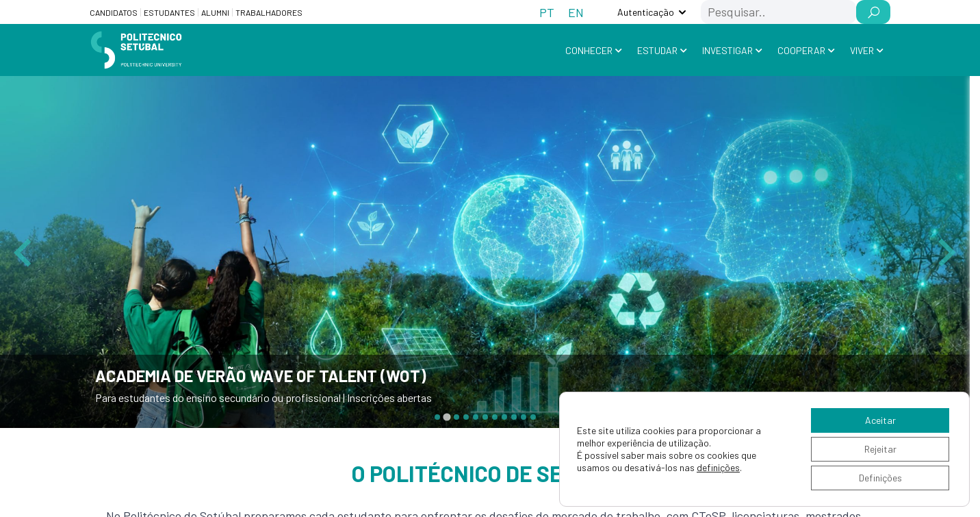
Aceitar (880, 420)
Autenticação (646, 12)
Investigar (727, 50)
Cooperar (801, 50)
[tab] (437, 417)
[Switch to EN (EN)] (576, 12)
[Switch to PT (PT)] (547, 12)
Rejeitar (880, 449)
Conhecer (589, 50)
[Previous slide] (25, 252)
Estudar (657, 50)
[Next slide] (945, 252)
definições (718, 467)
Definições (880, 478)
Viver (862, 50)
